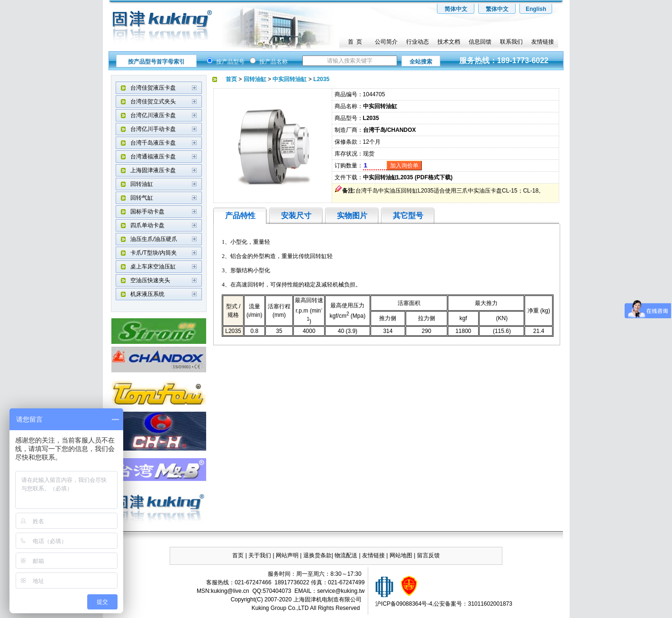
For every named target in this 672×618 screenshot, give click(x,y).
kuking (219, 591)
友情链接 (543, 42)
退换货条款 (318, 555)
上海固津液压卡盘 (153, 170)
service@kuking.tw (341, 591)
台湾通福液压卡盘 (153, 157)
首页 (238, 555)
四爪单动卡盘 (147, 225)
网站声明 (287, 555)
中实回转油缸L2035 (388, 177)
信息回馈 (480, 42)
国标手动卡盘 (147, 212)
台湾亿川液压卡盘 (153, 115)
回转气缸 (142, 198)
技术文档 (449, 42)
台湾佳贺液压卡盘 (153, 88)
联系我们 (511, 42)
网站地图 (402, 555)
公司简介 (386, 42)
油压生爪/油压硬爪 (154, 239)
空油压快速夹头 (150, 280)
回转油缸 (142, 184)
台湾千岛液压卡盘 (153, 143)
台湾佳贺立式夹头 (153, 101)
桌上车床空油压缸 (153, 267)
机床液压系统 (147, 294)
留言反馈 (428, 555)
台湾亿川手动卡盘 (153, 129)
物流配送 (346, 555)
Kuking (260, 608)
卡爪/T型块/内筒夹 (154, 253)
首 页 (355, 42)
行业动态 (418, 42)
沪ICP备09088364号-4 (404, 604)
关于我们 (260, 555)
